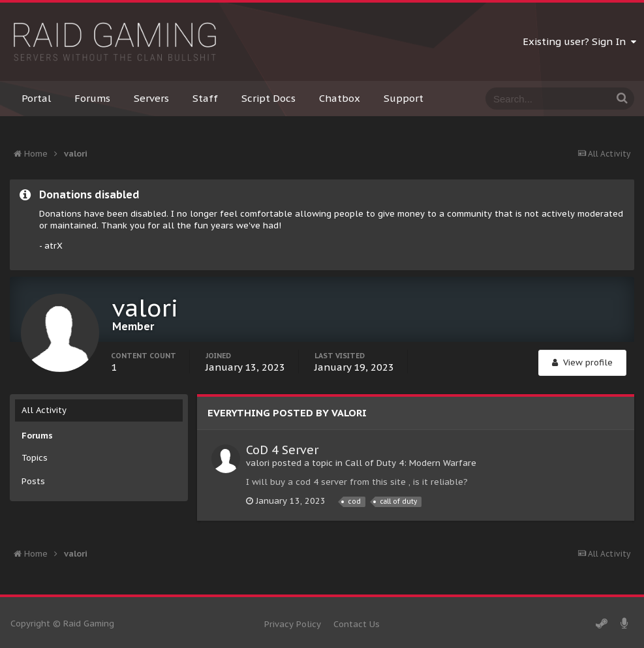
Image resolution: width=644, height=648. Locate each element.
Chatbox (340, 98)
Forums (92, 98)
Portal (36, 98)
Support (404, 98)
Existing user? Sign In (579, 41)
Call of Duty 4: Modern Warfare (411, 463)
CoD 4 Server (282, 450)
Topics (35, 458)
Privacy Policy (293, 624)
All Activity (44, 410)
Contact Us (357, 624)
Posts (33, 481)
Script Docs (268, 98)
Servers (151, 98)
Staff (205, 98)
